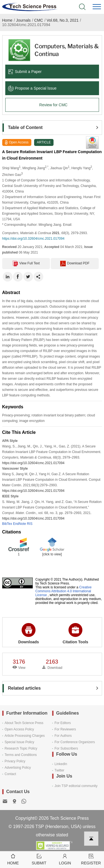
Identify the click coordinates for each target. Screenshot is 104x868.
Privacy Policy (15, 761)
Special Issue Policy (20, 742)
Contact (10, 774)
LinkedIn (61, 764)
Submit (39, 859)
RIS (30, 524)
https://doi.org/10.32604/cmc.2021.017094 (33, 239)
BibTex (7, 524)
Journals (23, 20)
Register (91, 859)
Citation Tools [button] (75, 634)
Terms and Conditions (21, 755)
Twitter (59, 770)
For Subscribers (66, 748)
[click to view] (52, 554)
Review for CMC (54, 105)
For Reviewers (65, 729)
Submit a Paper (25, 72)
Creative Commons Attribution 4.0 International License (64, 591)
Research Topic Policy (21, 748)
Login (65, 859)
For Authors (63, 736)
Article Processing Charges (25, 736)
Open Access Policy (19, 729)
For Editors (63, 723)
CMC (39, 20)
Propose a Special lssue (32, 88)
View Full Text (26, 264)
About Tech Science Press (24, 723)
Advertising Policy (18, 768)
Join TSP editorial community (76, 786)
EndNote (20, 524)
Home (7, 20)
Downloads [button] (29, 634)
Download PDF (75, 264)
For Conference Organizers (75, 742)
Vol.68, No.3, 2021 (63, 20)
